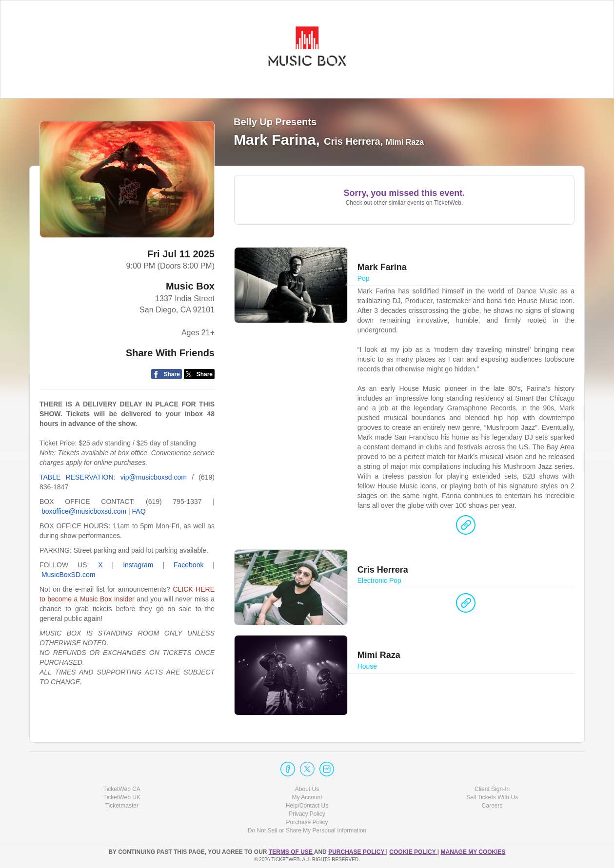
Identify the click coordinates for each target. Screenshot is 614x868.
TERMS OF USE (291, 852)
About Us (307, 789)
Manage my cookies (473, 852)
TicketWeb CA (122, 789)
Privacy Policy (307, 814)
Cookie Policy (413, 852)
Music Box (190, 286)
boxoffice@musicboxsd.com (84, 511)
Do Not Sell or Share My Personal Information (307, 830)
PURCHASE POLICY (357, 852)
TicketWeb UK (122, 797)
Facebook (188, 565)
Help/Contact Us (307, 806)
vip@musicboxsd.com (154, 477)
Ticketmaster (122, 806)
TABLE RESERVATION (77, 477)
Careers (492, 806)
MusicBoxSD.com (68, 575)
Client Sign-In (492, 789)
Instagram (138, 565)
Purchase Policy (307, 822)
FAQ (139, 511)
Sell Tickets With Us (492, 797)
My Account (307, 797)
